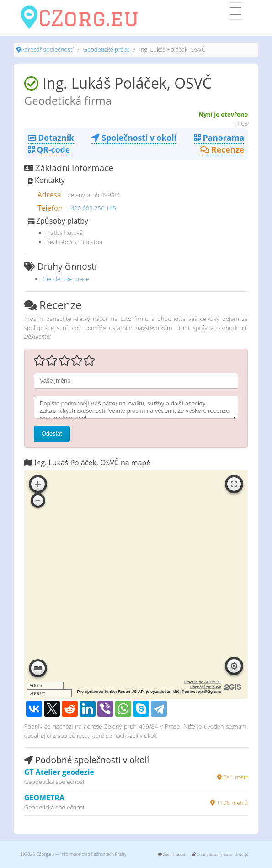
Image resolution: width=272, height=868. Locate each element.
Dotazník (51, 138)
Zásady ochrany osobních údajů (220, 854)
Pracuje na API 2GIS (203, 682)
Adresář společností (47, 49)
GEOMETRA (44, 798)
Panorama (219, 138)
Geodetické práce (107, 49)
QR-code (49, 149)
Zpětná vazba (171, 854)
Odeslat (52, 434)
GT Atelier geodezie (59, 772)
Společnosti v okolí (134, 138)
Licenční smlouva (206, 687)
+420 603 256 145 (92, 208)
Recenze (222, 149)
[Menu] (235, 11)
